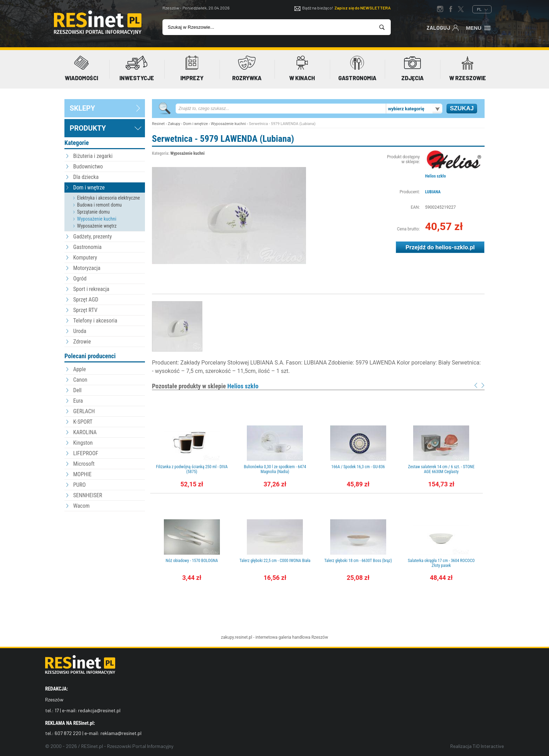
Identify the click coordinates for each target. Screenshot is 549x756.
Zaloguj (443, 27)
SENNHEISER (88, 495)
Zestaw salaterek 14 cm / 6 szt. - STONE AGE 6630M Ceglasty (441, 469)
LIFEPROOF (86, 453)
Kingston (83, 443)
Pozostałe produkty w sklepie (205, 386)
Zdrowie (82, 342)
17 (57, 710)
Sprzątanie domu (93, 212)
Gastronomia (87, 247)
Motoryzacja (87, 268)
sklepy (82, 108)
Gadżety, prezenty (93, 237)
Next (483, 385)
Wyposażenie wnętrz (97, 226)
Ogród (80, 279)
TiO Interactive (488, 746)
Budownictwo (88, 167)
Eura (78, 401)
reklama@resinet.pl (121, 733)
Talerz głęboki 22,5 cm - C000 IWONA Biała (275, 561)
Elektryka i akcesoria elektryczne (109, 198)
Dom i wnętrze (89, 188)
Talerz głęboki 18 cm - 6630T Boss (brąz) (358, 561)
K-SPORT (83, 422)
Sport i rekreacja (91, 289)
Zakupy (174, 124)
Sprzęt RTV (85, 310)
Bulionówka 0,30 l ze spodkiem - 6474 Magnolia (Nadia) (275, 469)
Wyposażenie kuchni (97, 219)
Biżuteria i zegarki (93, 156)
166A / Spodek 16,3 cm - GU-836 (358, 467)
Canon (80, 380)
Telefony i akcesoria (95, 321)
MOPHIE (82, 474)
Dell (77, 390)
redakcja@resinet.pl (99, 710)
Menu (479, 27)
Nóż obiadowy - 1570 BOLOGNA (192, 561)
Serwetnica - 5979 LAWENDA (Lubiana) (223, 139)
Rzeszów (320, 637)
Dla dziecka (86, 177)
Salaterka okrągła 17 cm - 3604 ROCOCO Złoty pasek (441, 563)
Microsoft (84, 464)
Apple (79, 369)
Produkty (88, 128)
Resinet (158, 124)
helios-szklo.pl (455, 247)
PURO (79, 485)
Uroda (80, 331)
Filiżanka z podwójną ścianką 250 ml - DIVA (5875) (192, 469)
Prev (476, 385)
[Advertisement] (105, 552)
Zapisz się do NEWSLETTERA (363, 8)
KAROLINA (85, 432)
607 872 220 (68, 733)
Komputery (85, 258)
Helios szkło (435, 176)
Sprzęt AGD (86, 300)
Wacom (81, 506)
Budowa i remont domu (99, 205)
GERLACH (84, 411)
